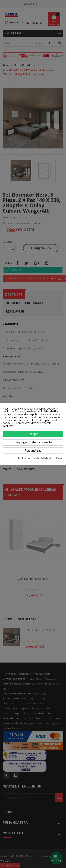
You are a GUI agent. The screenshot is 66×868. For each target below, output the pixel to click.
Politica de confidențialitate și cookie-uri (41, 458)
